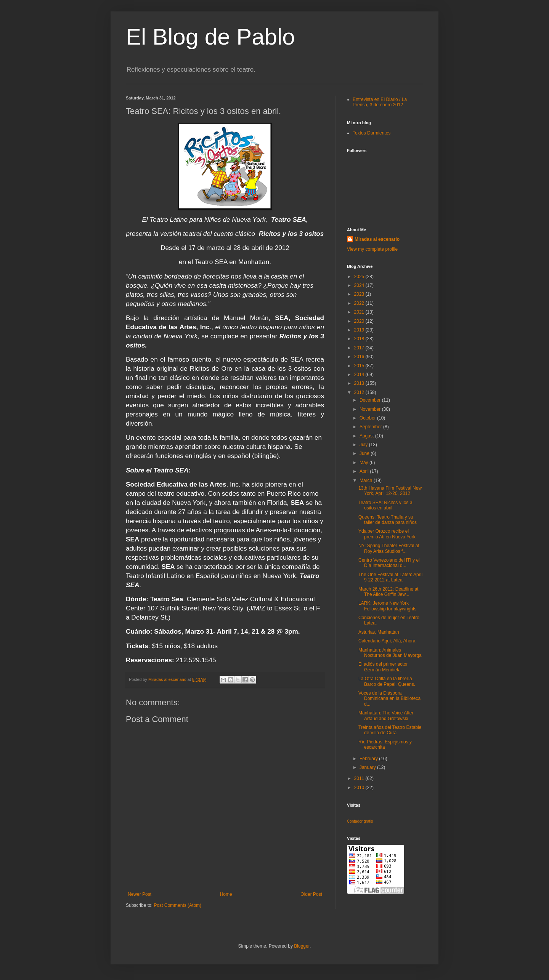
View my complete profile (372, 249)
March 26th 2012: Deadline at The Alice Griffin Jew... (388, 592)
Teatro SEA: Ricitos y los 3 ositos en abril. (385, 505)
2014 (360, 375)
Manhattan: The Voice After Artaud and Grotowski (386, 716)
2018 (360, 339)
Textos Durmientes (372, 133)
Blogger (302, 946)
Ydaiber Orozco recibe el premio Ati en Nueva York (387, 534)
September (371, 427)
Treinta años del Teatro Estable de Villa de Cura (390, 730)
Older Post (311, 894)
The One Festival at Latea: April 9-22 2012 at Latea (390, 577)
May (364, 463)
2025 (360, 277)
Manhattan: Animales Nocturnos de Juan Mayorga (390, 653)
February (369, 759)
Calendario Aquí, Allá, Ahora (387, 641)
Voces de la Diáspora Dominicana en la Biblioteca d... (389, 699)
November (371, 409)
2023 (360, 294)
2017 (360, 348)
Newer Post (140, 894)
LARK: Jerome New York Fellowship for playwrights (387, 606)
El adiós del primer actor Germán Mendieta (383, 667)
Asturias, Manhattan (379, 632)
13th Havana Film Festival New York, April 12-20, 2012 (390, 491)
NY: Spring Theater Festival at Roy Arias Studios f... (389, 548)
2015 (360, 366)
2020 (360, 321)
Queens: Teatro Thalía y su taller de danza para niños (388, 520)
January (368, 767)
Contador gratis (360, 821)
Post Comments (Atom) (177, 905)
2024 (360, 285)
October (368, 418)
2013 (360, 383)
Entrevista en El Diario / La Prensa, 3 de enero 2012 (380, 102)
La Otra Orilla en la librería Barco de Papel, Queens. (387, 681)
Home (226, 894)
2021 (360, 312)
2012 (360, 392)
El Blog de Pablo (210, 37)
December (371, 400)
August (367, 436)
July (364, 445)
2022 (360, 303)
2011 (360, 778)
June (365, 453)
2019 (360, 330)
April (365, 471)
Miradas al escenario (377, 239)
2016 (360, 357)
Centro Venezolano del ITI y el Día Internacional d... (389, 563)
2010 (360, 788)
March (367, 480)
